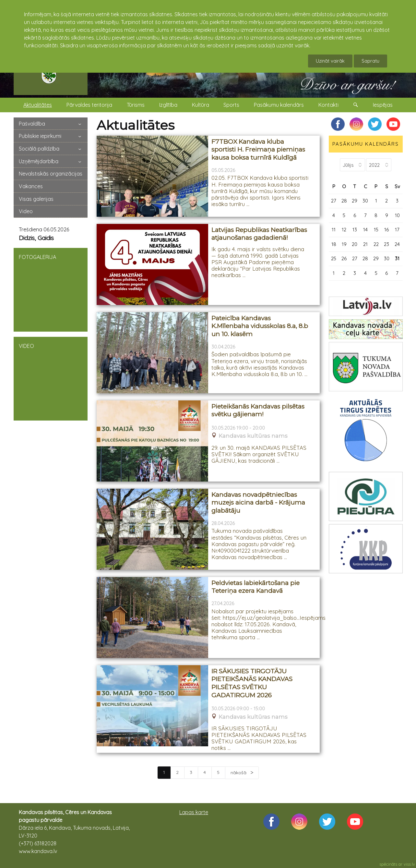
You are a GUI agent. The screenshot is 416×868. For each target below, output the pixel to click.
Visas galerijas (36, 199)
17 (397, 230)
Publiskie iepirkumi (40, 136)
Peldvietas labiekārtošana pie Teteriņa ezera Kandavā (256, 587)
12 (344, 230)
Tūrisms (136, 105)
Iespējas (383, 105)
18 (334, 244)
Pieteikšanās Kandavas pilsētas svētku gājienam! (258, 410)
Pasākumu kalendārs (279, 105)
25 (334, 258)
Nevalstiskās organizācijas (51, 174)
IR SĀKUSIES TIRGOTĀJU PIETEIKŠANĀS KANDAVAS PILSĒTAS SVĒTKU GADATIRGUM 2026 (252, 683)
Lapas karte (194, 812)
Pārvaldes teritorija (89, 105)
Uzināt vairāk (330, 61)
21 (365, 244)
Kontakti (328, 105)
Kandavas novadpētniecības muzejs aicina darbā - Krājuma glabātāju (258, 503)
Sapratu (370, 61)
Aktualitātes (38, 105)
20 (355, 244)
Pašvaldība (32, 124)
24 (397, 244)
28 (344, 201)
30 (365, 201)
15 (376, 230)
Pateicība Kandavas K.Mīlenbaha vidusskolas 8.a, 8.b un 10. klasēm (260, 326)
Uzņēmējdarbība (39, 161)
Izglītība (168, 105)
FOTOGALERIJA (51, 289)
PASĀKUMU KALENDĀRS (366, 144)
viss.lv (409, 864)
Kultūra (201, 105)
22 (376, 244)
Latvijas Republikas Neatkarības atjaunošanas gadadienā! (259, 234)
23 (386, 244)
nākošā (239, 773)
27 (334, 201)
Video (26, 211)
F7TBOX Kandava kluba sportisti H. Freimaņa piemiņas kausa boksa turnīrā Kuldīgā (258, 150)
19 (344, 244)
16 (386, 230)
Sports (231, 105)
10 (397, 215)
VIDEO (51, 378)
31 (397, 258)
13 (355, 230)
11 (334, 230)
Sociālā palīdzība (39, 149)
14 (365, 230)
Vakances (31, 186)
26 (344, 258)
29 (355, 201)
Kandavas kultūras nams (253, 436)
